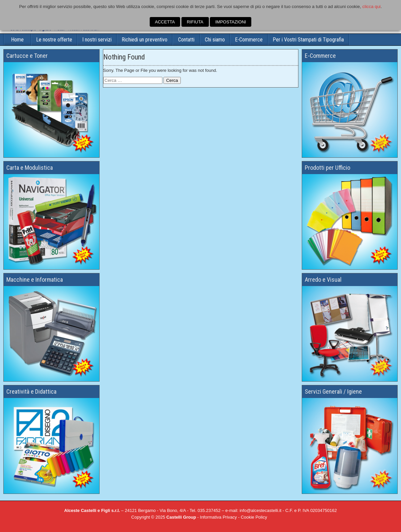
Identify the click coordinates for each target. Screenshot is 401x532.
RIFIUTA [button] (195, 22)
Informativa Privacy (218, 517)
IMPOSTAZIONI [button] (231, 22)
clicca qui (371, 7)
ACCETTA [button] (165, 22)
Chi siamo (215, 40)
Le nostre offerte (54, 40)
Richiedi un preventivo (145, 40)
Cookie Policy (254, 517)
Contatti (186, 40)
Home (17, 40)
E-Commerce (249, 40)
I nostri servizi (97, 40)
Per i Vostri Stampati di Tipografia (308, 40)
